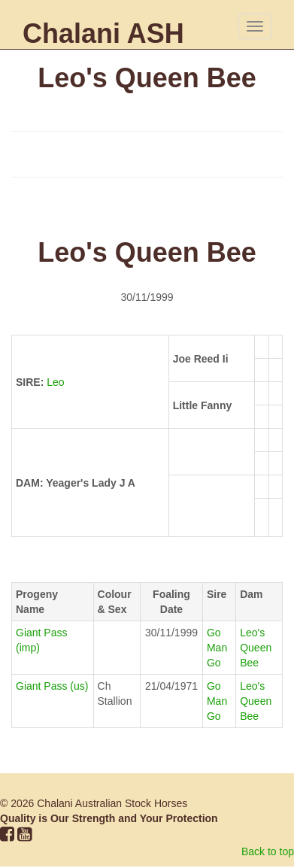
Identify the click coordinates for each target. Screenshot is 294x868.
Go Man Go (217, 648)
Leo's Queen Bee (256, 648)
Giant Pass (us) (52, 686)
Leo (55, 382)
